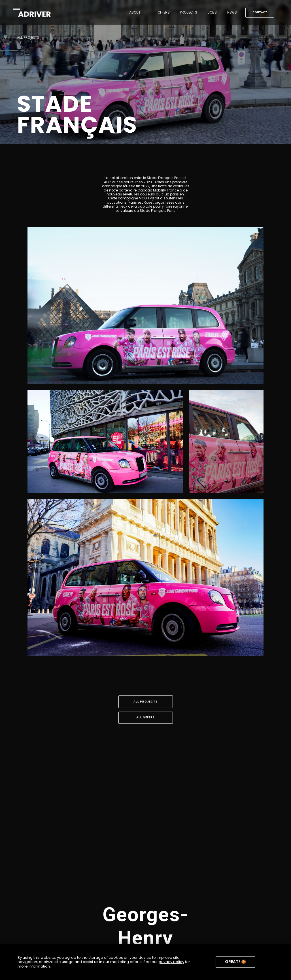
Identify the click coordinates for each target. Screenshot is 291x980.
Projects (189, 12)
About (135, 12)
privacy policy (171, 962)
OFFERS (164, 12)
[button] (235, 962)
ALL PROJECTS (28, 38)
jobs (212, 12)
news (232, 12)
